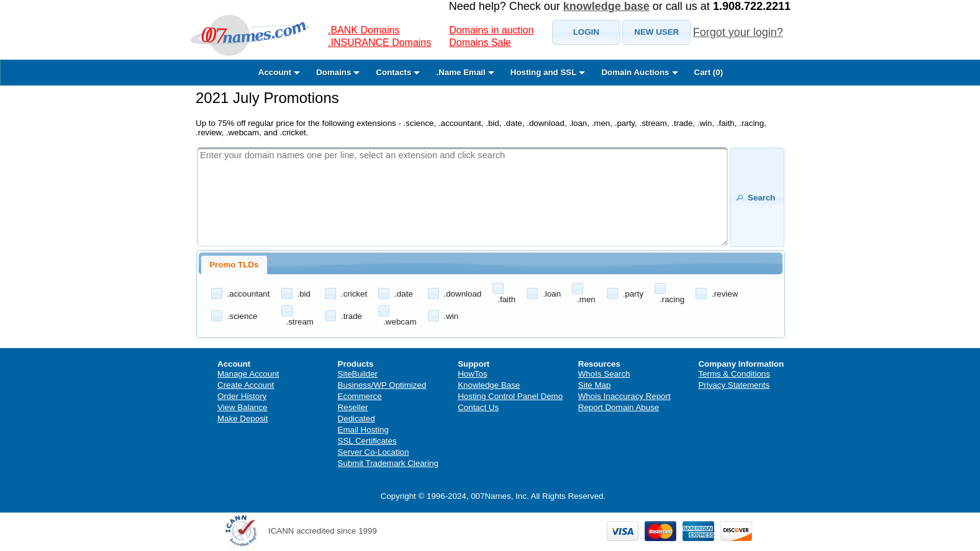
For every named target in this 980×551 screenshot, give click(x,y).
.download (463, 294)
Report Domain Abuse (619, 407)
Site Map (595, 385)
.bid (304, 294)
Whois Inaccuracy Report (624, 396)
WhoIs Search (604, 374)
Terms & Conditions (734, 374)
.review (725, 294)
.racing (672, 299)
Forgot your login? (738, 32)
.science (243, 316)
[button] (586, 32)
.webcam (400, 322)
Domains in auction (491, 30)
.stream (300, 322)
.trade (352, 316)
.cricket (354, 294)
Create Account (246, 385)
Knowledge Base (489, 385)
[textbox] (462, 197)
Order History (242, 396)
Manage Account (248, 374)
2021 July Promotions (267, 98)
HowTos (472, 374)
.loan (552, 294)
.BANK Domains (364, 30)
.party (633, 294)
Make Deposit (243, 419)
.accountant (249, 294)
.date (404, 294)
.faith (506, 299)
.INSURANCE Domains (379, 43)
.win (451, 316)
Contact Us (478, 407)
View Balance (243, 407)
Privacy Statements (734, 385)
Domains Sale (480, 43)
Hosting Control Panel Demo (510, 396)
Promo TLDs (234, 265)
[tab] (234, 265)
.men (586, 299)
